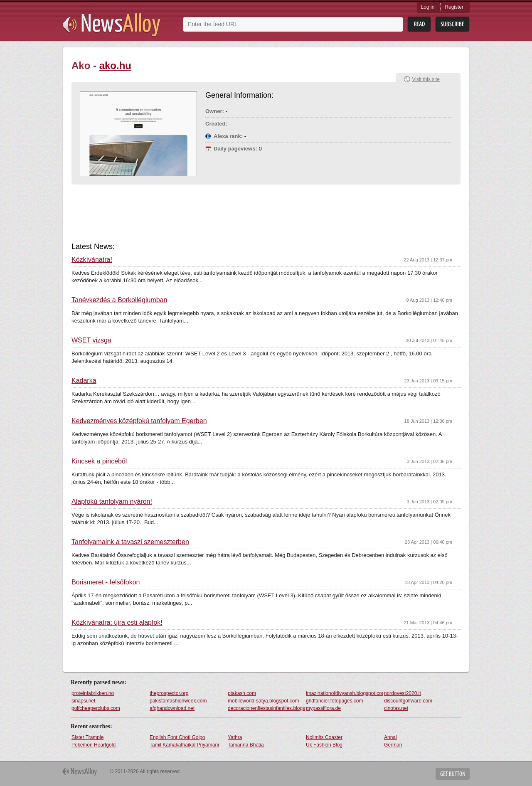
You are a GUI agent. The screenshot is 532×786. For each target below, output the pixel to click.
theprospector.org (169, 693)
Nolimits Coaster (324, 737)
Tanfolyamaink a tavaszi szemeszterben (130, 542)
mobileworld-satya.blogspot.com (263, 701)
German (393, 745)
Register (454, 7)
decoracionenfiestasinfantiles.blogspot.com (266, 708)
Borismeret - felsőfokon (106, 582)
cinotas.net (396, 708)
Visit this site (426, 79)
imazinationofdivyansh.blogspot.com (345, 693)
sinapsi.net (83, 701)
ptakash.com (242, 693)
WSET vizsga (91, 340)
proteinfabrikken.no (93, 693)
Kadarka (84, 381)
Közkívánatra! (92, 260)
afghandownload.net (172, 708)
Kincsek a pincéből (99, 461)
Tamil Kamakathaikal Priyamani (184, 745)
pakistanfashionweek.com (178, 701)
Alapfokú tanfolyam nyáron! (112, 502)
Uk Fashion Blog (324, 745)
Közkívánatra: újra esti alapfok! (117, 623)
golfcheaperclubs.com (96, 708)
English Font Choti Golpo (177, 737)
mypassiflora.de (323, 708)
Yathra (235, 737)
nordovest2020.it (403, 693)
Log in (428, 7)
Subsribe (452, 24)
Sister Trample (87, 737)
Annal (390, 737)
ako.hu (115, 65)
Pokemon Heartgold (94, 745)
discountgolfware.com (408, 701)
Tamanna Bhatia (246, 745)
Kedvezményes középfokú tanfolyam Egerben (139, 421)
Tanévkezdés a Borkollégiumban (119, 300)
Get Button (453, 774)
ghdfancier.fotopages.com (334, 701)
